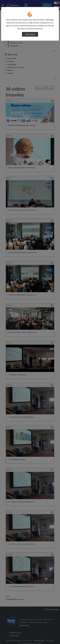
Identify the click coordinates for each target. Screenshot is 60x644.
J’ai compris (30, 34)
